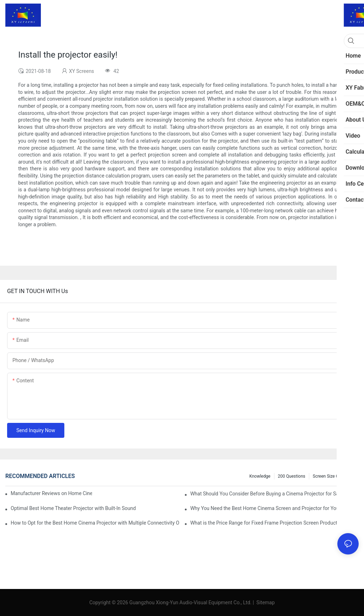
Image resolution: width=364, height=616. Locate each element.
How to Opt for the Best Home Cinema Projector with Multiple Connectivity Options (95, 523)
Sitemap (265, 602)
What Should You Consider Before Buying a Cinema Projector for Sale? (267, 494)
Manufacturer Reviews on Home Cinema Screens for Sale (51, 493)
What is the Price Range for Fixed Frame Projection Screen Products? (266, 523)
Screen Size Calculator (334, 476)
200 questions (292, 476)
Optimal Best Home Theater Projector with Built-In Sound (73, 508)
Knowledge (260, 476)
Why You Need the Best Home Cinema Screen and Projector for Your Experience (274, 508)
